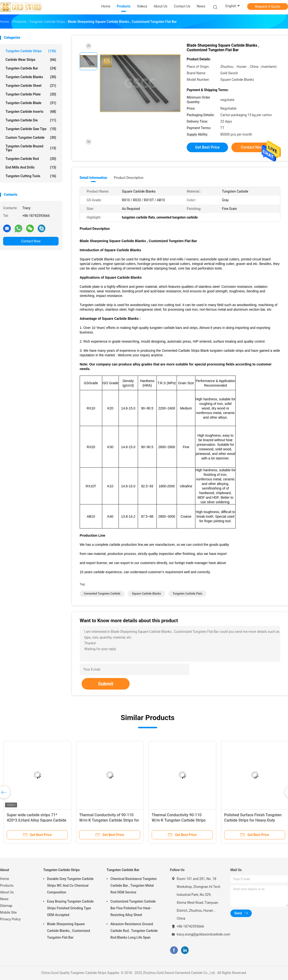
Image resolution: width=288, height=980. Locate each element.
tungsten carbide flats (187, 594)
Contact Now (31, 241)
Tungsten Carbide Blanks (31, 77)
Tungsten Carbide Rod (31, 159)
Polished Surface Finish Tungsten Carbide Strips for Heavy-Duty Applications (253, 820)
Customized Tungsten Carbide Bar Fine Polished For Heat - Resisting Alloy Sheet (133, 908)
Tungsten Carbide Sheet (31, 86)
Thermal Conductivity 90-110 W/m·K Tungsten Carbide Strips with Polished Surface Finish (179, 820)
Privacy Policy (10, 919)
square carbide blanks (146, 594)
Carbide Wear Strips (31, 60)
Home (5, 879)
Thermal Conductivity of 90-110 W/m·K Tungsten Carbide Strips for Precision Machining (109, 820)
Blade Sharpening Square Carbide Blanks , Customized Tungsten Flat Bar (69, 931)
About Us (7, 892)
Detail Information (93, 178)
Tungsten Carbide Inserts (31, 112)
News (4, 899)
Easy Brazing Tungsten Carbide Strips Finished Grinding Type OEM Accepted (70, 908)
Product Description (129, 178)
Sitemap (6, 906)
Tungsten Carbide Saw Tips (31, 129)
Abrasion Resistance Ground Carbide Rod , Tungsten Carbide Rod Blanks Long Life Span (134, 931)
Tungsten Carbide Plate (31, 94)
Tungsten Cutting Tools (31, 176)
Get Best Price (207, 147)
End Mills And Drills (31, 167)
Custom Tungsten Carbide (31, 138)
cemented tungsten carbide (102, 594)
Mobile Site (8, 912)
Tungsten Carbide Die (31, 120)
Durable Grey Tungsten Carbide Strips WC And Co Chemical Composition (70, 886)
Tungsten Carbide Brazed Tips (31, 148)
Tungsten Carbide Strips (31, 51)
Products (7, 886)
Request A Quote (268, 6)
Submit (106, 684)
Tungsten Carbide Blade (31, 103)
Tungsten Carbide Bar (31, 68)
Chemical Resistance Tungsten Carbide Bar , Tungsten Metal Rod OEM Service (134, 886)
